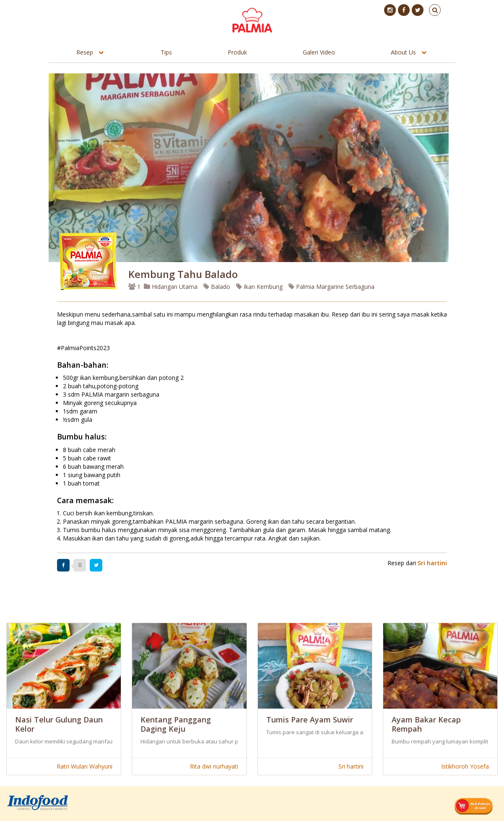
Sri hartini (432, 563)
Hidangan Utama (171, 287)
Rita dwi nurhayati (214, 766)
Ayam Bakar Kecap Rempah (426, 724)
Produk (237, 52)
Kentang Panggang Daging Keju (176, 724)
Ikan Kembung (259, 287)
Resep (85, 52)
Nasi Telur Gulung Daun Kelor (59, 724)
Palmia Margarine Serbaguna (331, 287)
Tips (166, 52)
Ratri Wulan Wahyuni (84, 766)
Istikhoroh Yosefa (465, 766)
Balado (217, 287)
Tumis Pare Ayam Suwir (310, 720)
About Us (403, 52)
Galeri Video (319, 52)
